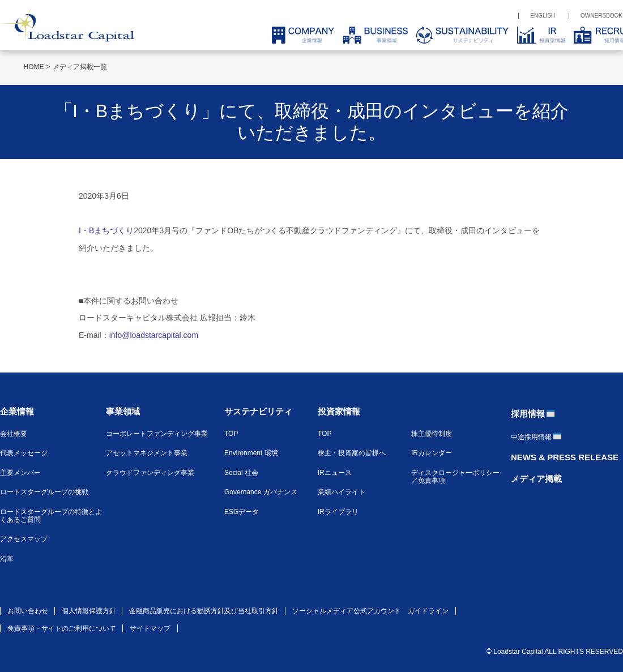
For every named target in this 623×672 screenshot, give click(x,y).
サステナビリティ (258, 411)
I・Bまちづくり (106, 230)
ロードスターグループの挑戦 (44, 492)
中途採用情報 (531, 437)
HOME (34, 67)
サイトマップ (150, 628)
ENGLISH (543, 16)
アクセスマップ (24, 539)
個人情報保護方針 (89, 611)
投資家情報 (339, 411)
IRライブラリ (338, 512)
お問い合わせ (28, 611)
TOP (231, 434)
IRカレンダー (432, 453)
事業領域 (123, 411)
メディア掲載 (536, 479)
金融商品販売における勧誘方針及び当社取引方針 (204, 611)
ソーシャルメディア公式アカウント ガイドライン (370, 611)
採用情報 (528, 414)
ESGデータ (242, 512)
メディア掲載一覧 (80, 67)
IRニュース (335, 473)
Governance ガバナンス (261, 492)
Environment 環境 (251, 453)
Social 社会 (241, 473)
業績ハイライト (342, 492)
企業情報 (17, 411)
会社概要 (14, 434)
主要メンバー (20, 473)
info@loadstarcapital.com (154, 335)
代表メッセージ (24, 453)
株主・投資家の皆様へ (352, 453)
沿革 (7, 559)
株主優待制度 (432, 434)
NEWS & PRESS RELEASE (565, 457)
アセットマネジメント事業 (147, 453)
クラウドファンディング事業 (150, 473)
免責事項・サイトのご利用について (62, 628)
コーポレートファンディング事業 (157, 434)
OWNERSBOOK (601, 16)
